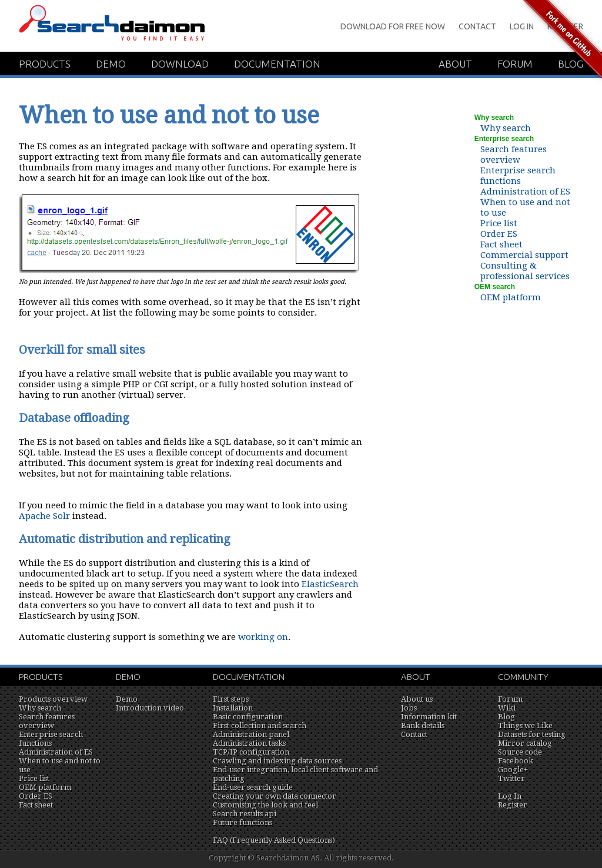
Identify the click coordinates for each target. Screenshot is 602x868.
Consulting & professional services (525, 271)
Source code (520, 752)
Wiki (507, 708)
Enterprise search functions (518, 176)
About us (417, 699)
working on (263, 637)
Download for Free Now (393, 26)
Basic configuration (248, 717)
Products (45, 64)
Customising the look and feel (265, 805)
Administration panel (251, 734)
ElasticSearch (330, 584)
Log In (510, 796)
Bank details (423, 725)
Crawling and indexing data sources (277, 761)
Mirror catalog (525, 743)
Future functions (243, 822)
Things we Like (525, 725)
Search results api (245, 814)
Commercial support (524, 255)
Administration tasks (249, 743)
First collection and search (260, 725)
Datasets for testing (532, 734)
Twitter (511, 778)
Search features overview (514, 155)
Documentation (277, 64)
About (455, 64)
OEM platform (511, 297)
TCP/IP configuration (251, 752)
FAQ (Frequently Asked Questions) (274, 840)
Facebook (516, 761)
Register (513, 805)
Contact (477, 26)
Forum (510, 699)
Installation (233, 708)
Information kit (429, 717)
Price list (499, 223)
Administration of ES (525, 192)
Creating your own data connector (275, 796)
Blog (506, 717)
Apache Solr (44, 516)
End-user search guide (253, 787)
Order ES (499, 234)
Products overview (53, 699)
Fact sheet (501, 244)
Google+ (513, 770)
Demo (111, 64)
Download (180, 64)
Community (523, 677)
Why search (506, 128)
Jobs (409, 708)
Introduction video (150, 708)
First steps (231, 699)
